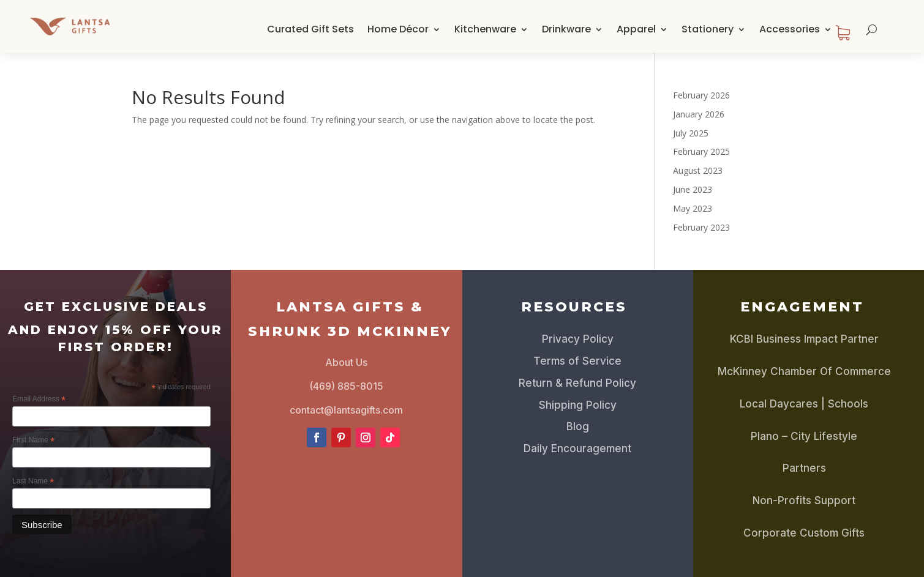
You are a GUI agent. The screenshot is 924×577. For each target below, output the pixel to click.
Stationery (708, 29)
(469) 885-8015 (346, 386)
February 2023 (701, 227)
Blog (578, 426)
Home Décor (398, 29)
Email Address (39, 400)
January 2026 (699, 114)
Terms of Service (577, 361)
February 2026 (701, 95)
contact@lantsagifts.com (346, 410)
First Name (33, 441)
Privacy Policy (578, 339)
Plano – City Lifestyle (804, 436)
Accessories (790, 29)
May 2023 (693, 208)
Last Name (33, 482)
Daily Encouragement (577, 449)
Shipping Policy (578, 405)
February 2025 (701, 151)
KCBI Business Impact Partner (804, 339)
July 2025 (691, 133)
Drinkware (566, 29)
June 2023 (693, 189)
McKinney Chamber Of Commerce (804, 371)
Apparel (636, 29)
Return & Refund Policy (577, 383)
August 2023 (698, 170)
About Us (346, 362)
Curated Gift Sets (310, 29)
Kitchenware (485, 29)
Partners (804, 468)
